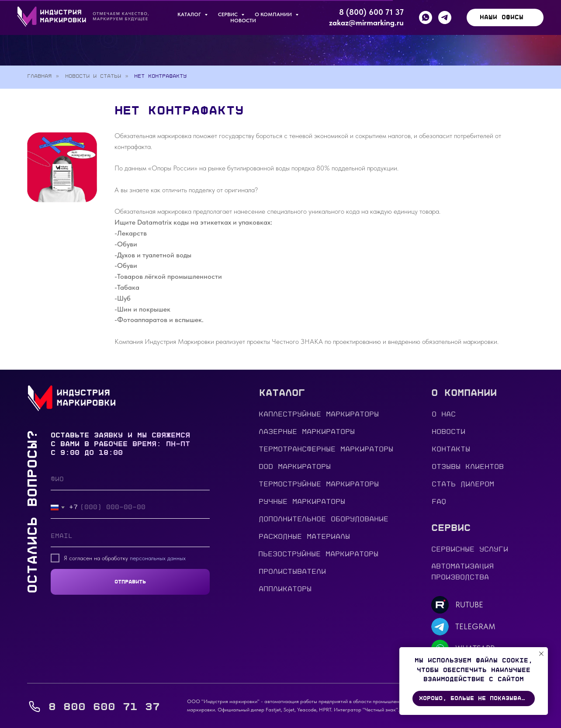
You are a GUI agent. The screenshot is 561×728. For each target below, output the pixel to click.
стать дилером (463, 484)
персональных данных (158, 558)
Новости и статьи (93, 76)
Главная (39, 76)
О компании (274, 14)
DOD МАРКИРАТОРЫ (295, 467)
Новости (243, 21)
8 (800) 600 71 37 (371, 12)
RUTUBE (469, 605)
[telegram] (445, 17)
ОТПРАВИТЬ (130, 582)
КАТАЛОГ (190, 14)
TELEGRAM (475, 626)
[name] (130, 479)
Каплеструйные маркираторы (319, 414)
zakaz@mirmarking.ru (366, 23)
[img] (440, 605)
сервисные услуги (470, 549)
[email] (130, 536)
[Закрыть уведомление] (541, 654)
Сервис (229, 14)
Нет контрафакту (160, 76)
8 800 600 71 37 (104, 707)
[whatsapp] (426, 17)
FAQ (439, 502)
